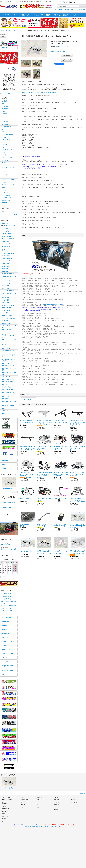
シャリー (55, 826)
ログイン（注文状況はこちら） (55, 9)
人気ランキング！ (41, 807)
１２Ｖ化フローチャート (8, 641)
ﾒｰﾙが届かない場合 (7, 661)
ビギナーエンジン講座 (7, 653)
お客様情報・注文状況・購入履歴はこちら (9, 803)
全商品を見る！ (6, 101)
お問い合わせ (61, 46)
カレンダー (22, 807)
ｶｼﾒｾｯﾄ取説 (5, 645)
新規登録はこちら (69, 9)
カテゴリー (39, 800)
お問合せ (4, 469)
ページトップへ (82, 794)
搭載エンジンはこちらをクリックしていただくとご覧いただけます (39, 93)
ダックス (51, 826)
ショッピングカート (7, 811)
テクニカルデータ (6, 617)
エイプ (48, 826)
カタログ (21, 797)
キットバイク (36, 826)
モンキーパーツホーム (7, 797)
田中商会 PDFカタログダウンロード (9, 666)
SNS (3, 675)
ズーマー (59, 826)
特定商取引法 (5, 461)
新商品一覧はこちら (7, 48)
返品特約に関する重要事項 (58, 51)
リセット (15, 492)
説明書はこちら (6, 649)
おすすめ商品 (40, 805)
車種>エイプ (5, 637)
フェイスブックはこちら (6, 93)
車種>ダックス (5, 629)
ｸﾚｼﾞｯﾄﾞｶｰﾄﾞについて (7, 671)
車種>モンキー (5, 622)
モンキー (41, 826)
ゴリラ (45, 826)
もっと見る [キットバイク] (14, 215)
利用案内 (4, 465)
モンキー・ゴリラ (58, 809)
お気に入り (5, 806)
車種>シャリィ (5, 633)
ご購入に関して (6, 657)
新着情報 (21, 802)
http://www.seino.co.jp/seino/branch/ (52, 160)
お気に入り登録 (67, 60)
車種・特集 (39, 802)
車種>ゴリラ (5, 625)
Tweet (52, 64)
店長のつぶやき (23, 805)
